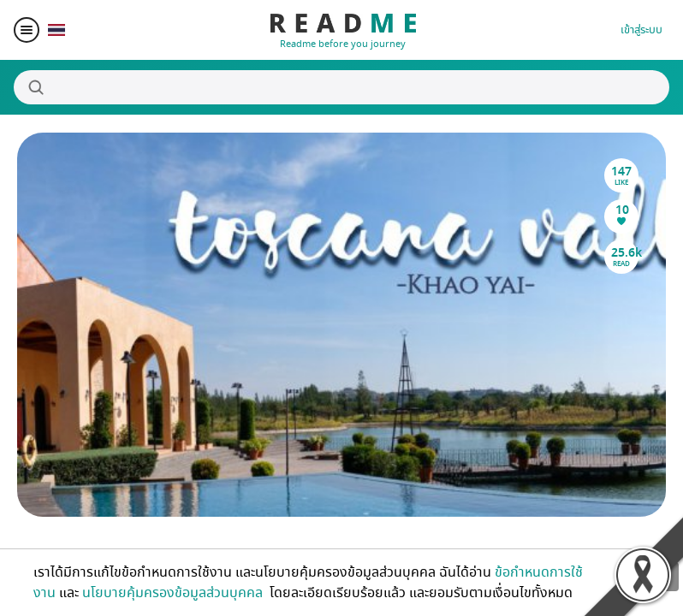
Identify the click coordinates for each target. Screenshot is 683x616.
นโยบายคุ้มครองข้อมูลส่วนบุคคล (174, 593)
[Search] (341, 87)
